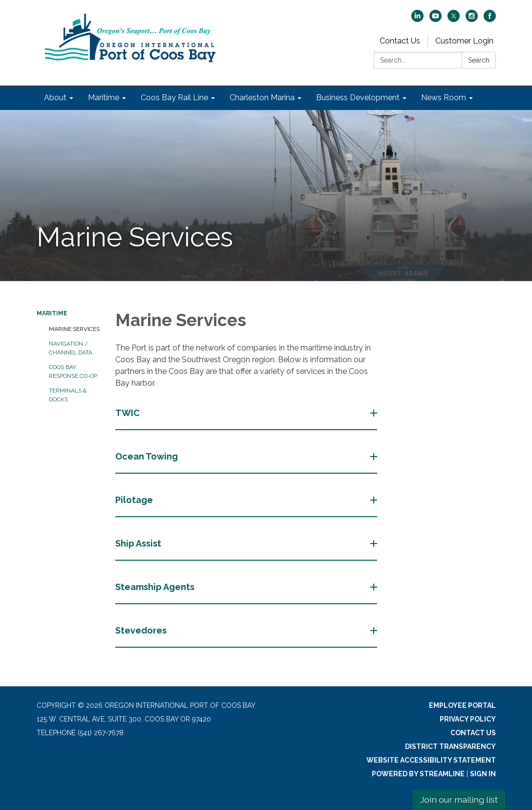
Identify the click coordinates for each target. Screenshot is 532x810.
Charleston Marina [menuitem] (262, 98)
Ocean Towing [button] (148, 456)
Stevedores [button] (142, 630)
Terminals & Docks (68, 395)
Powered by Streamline (418, 774)
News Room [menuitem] (444, 98)
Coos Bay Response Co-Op (73, 372)
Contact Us (400, 41)
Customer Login (464, 41)
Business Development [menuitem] (358, 98)
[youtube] (436, 19)
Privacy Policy (468, 719)
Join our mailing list (459, 799)
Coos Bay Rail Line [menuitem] (174, 98)
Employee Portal (462, 705)
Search (479, 60)
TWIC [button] (128, 413)
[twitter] (454, 19)
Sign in (483, 774)
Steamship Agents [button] (156, 587)
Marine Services (74, 329)
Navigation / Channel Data (71, 348)
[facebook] (490, 19)
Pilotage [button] (135, 500)
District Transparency (450, 746)
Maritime (52, 313)
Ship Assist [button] (139, 543)
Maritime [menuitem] (104, 98)
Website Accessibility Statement (431, 760)
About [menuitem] (55, 98)
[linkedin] (417, 19)
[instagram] (472, 19)
